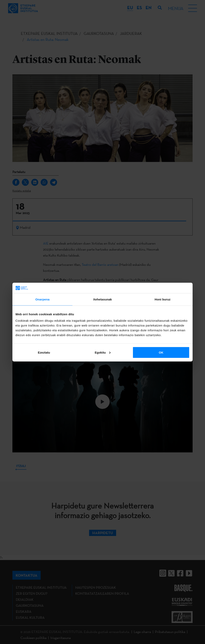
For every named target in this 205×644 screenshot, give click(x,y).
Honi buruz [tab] (162, 299)
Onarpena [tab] (43, 299)
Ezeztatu (44, 352)
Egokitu (103, 352)
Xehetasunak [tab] (102, 299)
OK (161, 352)
